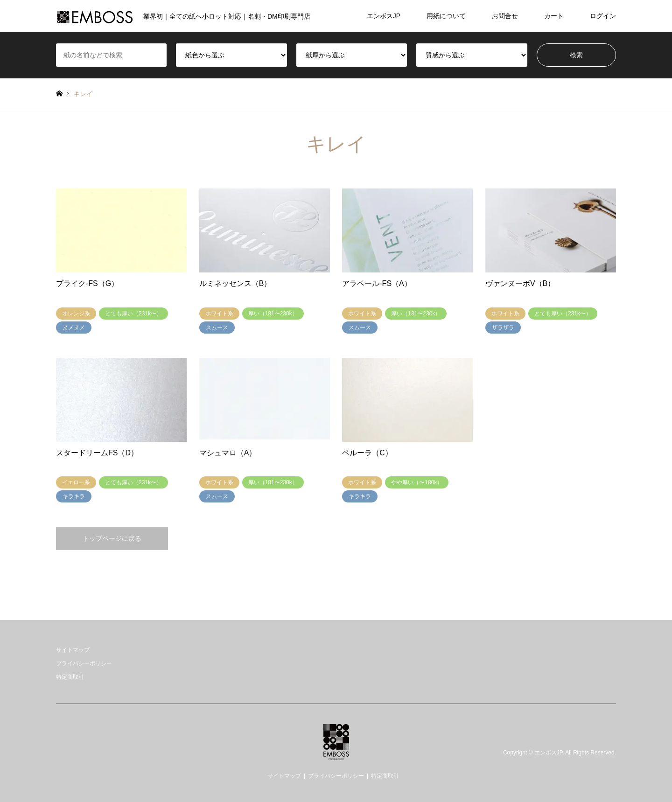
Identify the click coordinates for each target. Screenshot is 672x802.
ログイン (603, 16)
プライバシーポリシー (84, 663)
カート (554, 16)
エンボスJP (384, 16)
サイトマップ (73, 650)
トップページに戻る (112, 538)
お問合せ (505, 16)
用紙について (446, 16)
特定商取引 (70, 677)
